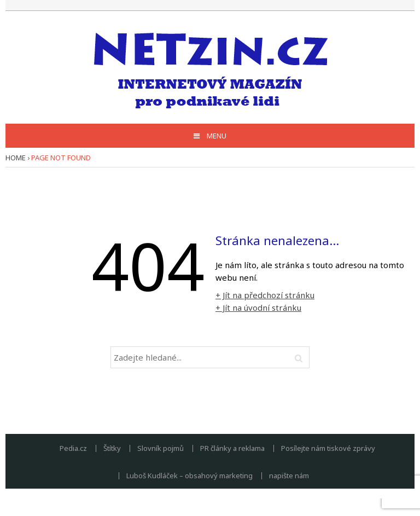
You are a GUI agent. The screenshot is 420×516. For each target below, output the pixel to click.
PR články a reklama (232, 448)
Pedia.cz (73, 448)
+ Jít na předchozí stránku (265, 295)
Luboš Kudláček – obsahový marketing (189, 476)
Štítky (112, 448)
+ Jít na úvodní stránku (258, 308)
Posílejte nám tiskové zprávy (328, 448)
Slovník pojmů (161, 448)
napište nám (289, 476)
